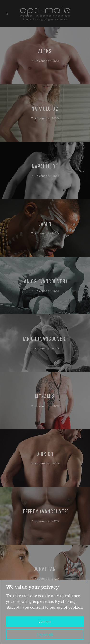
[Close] (87, 582)
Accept (45, 622)
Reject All (45, 635)
